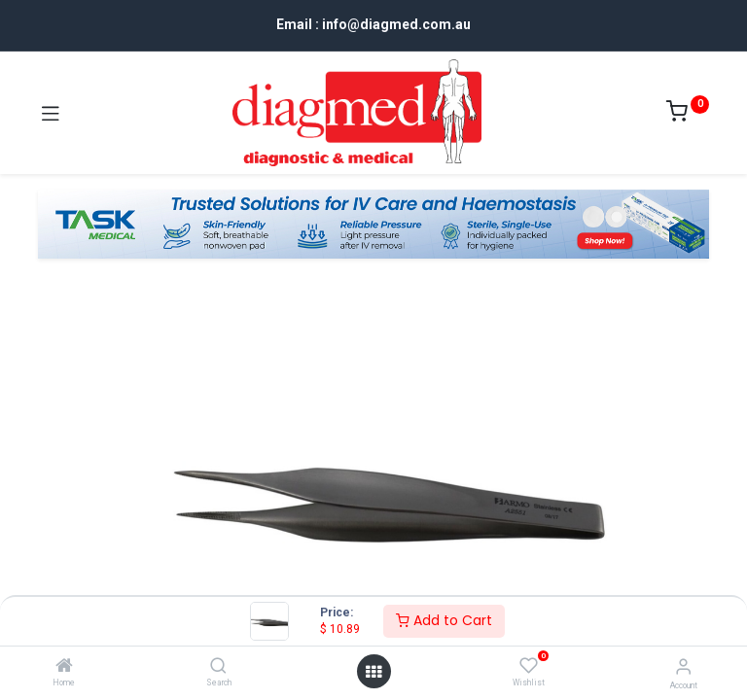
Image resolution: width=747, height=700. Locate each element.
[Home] (64, 667)
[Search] (218, 667)
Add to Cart (444, 620)
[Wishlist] (529, 666)
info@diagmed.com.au (396, 24)
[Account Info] (683, 666)
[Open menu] (373, 672)
